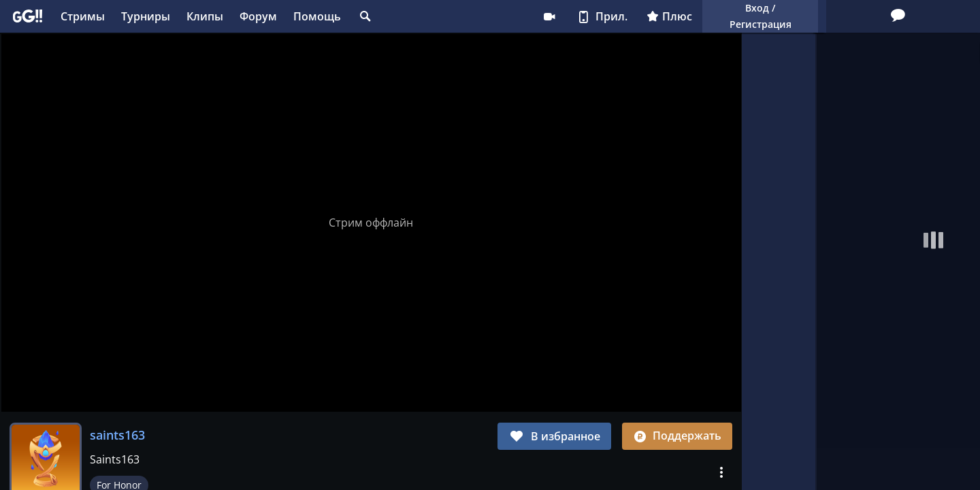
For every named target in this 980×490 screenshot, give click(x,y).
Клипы (205, 16)
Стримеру (465, 16)
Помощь (317, 16)
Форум (258, 16)
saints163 (117, 435)
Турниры (146, 16)
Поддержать (677, 436)
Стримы (83, 16)
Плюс (585, 16)
